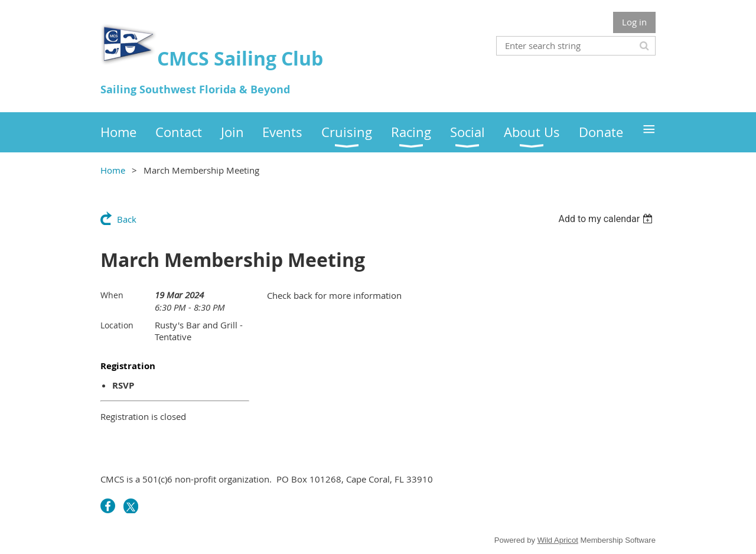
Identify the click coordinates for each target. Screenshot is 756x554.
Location (117, 325)
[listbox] (607, 219)
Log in (634, 22)
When (112, 295)
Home (113, 170)
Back (127, 219)
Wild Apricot (558, 540)
